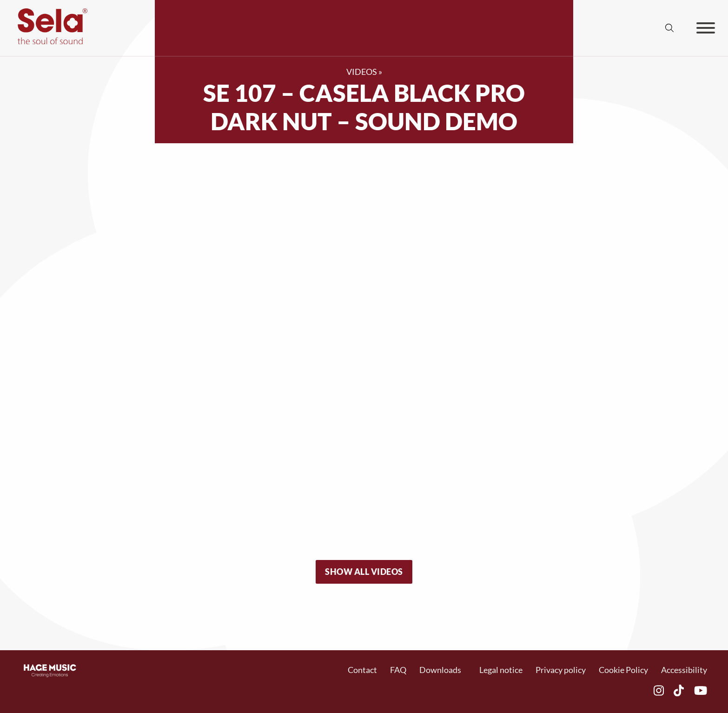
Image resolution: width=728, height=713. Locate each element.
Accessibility (684, 670)
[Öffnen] (706, 28)
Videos (362, 72)
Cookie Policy (623, 670)
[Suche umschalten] (669, 28)
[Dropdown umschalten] (466, 670)
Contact (362, 670)
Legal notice (501, 670)
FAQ (398, 670)
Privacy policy (561, 670)
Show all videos (364, 572)
